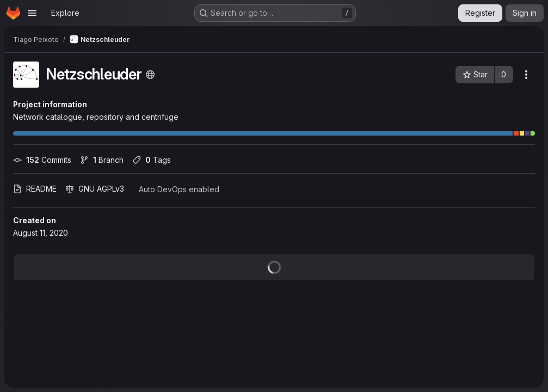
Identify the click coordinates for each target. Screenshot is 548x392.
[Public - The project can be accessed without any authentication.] (150, 75)
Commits (42, 160)
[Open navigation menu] (32, 13)
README (35, 189)
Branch (102, 160)
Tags (152, 160)
